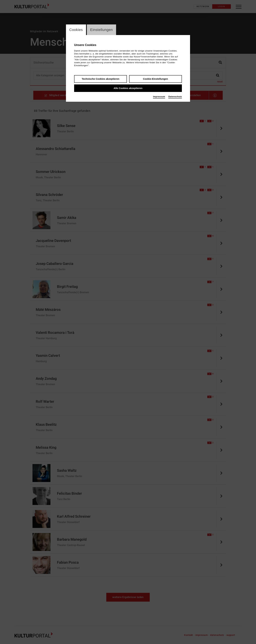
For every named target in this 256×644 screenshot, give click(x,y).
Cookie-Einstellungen (156, 79)
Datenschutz (175, 97)
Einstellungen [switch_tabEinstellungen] (101, 30)
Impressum (159, 97)
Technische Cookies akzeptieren (100, 79)
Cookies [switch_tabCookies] (76, 30)
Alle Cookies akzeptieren (128, 88)
